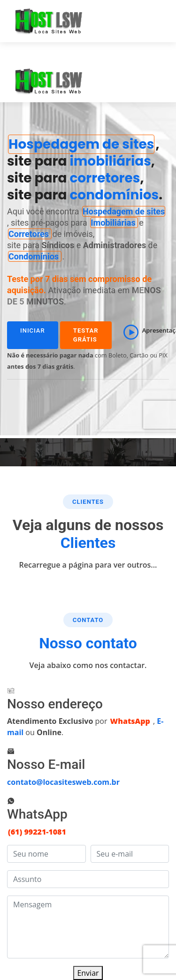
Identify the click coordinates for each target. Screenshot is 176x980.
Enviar (88, 973)
